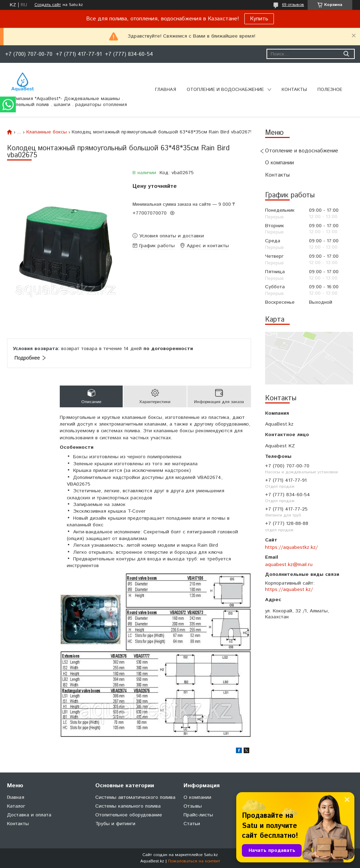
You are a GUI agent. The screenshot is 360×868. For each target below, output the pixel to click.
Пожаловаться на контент (194, 861)
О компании (279, 163)
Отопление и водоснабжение (225, 90)
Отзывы (193, 806)
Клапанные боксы (47, 132)
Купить (259, 19)
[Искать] (346, 54)
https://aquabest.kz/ (289, 590)
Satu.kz (211, 855)
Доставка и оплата (29, 815)
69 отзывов (293, 5)
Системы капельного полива (128, 806)
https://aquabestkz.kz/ (291, 547)
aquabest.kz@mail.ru (289, 565)
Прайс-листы (198, 815)
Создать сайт (48, 5)
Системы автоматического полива (135, 797)
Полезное (330, 90)
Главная (166, 90)
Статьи (192, 824)
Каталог (16, 806)
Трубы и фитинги (115, 824)
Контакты (294, 90)
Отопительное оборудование (129, 815)
